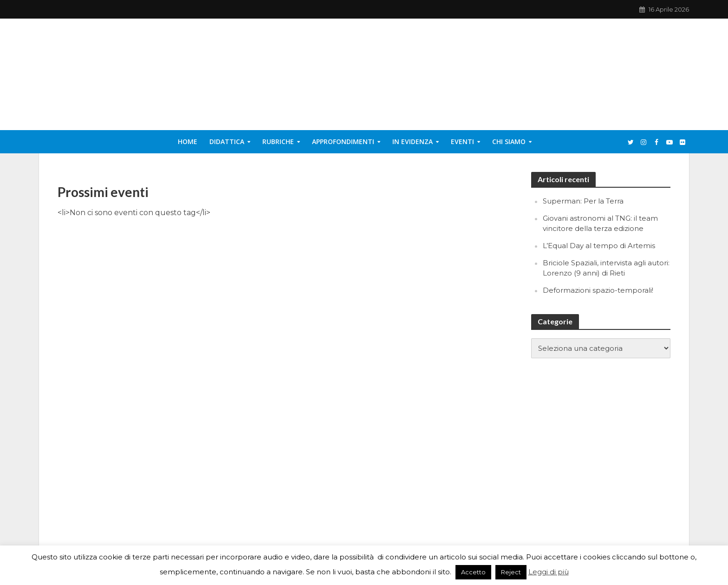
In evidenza (413, 141)
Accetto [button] (473, 572)
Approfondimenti (343, 141)
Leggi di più (549, 572)
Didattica (227, 141)
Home (188, 141)
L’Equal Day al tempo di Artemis (599, 246)
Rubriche (278, 141)
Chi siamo (509, 141)
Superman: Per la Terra (583, 201)
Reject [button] (511, 572)
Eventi (462, 141)
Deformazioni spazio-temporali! (598, 290)
